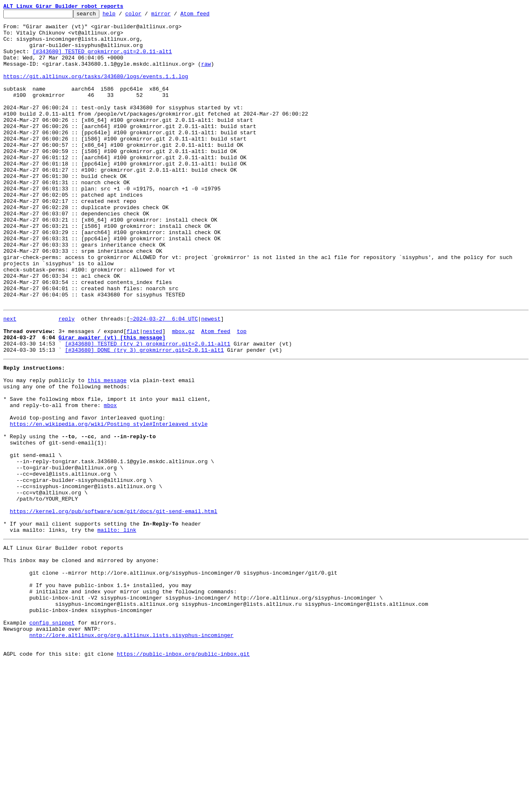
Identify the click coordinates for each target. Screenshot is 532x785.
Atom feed (208, 16)
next (10, 378)
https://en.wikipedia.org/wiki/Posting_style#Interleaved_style (109, 502)
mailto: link (117, 629)
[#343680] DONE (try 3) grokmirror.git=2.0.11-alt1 (144, 416)
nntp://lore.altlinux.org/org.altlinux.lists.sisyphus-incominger (131, 753)
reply (67, 378)
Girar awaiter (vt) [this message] (112, 401)
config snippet (52, 738)
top (242, 393)
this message (107, 450)
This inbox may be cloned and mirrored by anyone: (81, 664)
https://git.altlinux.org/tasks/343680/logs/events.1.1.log (96, 90)
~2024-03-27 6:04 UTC (164, 378)
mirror (174, 16)
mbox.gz (183, 393)
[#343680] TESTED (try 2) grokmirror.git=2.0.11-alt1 (148, 408)
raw (206, 75)
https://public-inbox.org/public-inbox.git (183, 776)
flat (133, 393)
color (146, 16)
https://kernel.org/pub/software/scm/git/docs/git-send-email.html (114, 607)
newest (211, 378)
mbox (110, 480)
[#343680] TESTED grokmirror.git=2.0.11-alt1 (102, 60)
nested (152, 393)
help (122, 16)
